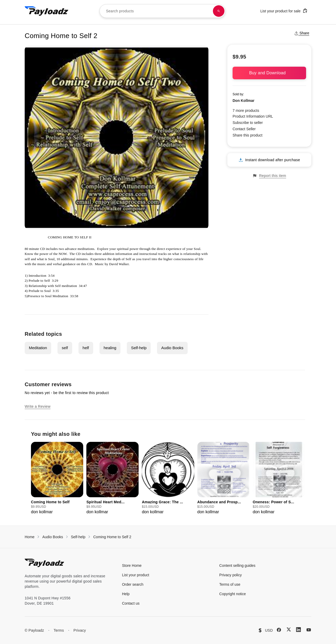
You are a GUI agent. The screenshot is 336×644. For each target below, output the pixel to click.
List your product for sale (284, 11)
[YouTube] (309, 630)
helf (86, 348)
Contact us (131, 603)
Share (302, 33)
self (65, 348)
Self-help (139, 348)
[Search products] (219, 11)
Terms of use (230, 584)
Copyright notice (232, 594)
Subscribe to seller (248, 123)
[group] (57, 478)
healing (110, 348)
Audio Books (172, 348)
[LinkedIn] (298, 630)
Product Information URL (253, 116)
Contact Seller (244, 129)
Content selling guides (237, 566)
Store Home (132, 566)
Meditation (38, 348)
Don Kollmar (243, 101)
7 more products (246, 111)
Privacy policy (230, 575)
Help (126, 594)
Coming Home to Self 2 (112, 537)
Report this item (269, 176)
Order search (133, 584)
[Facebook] (279, 630)
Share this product (248, 135)
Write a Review (38, 406)
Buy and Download (269, 73)
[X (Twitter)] (289, 629)
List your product (136, 575)
